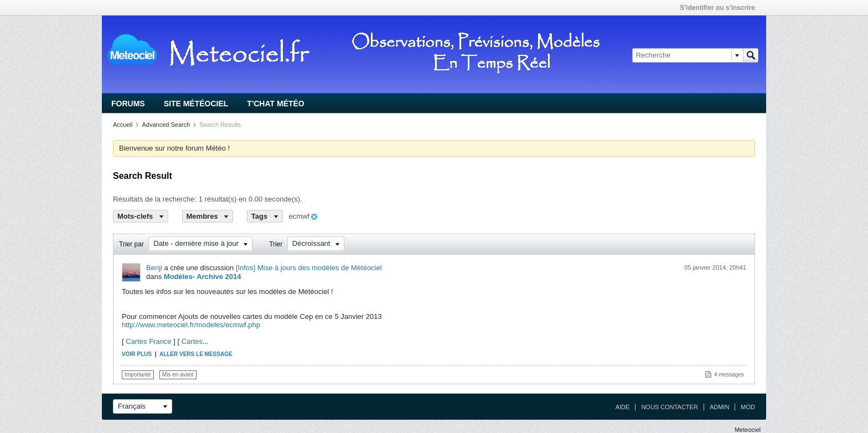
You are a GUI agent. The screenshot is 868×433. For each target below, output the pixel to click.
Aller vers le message (196, 354)
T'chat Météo (275, 104)
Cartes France (148, 341)
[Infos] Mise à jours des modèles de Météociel (309, 268)
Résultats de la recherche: (155, 199)
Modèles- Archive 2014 (203, 277)
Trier (276, 244)
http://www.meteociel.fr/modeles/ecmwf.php (191, 325)
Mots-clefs (141, 216)
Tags (265, 216)
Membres (208, 216)
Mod (748, 407)
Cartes (192, 341)
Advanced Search (166, 125)
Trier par (131, 244)
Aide (623, 407)
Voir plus (137, 354)
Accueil (123, 125)
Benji (154, 268)
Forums (128, 104)
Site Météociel (196, 104)
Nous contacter (669, 407)
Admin (719, 407)
